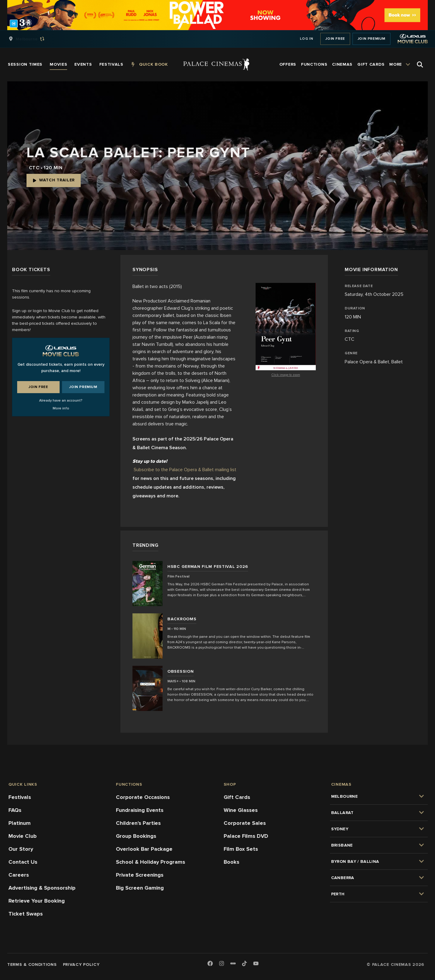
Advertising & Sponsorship (42, 888)
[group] (33, 39)
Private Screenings (140, 875)
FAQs (15, 810)
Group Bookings (136, 836)
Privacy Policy (81, 964)
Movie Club (23, 836)
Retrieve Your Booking (37, 901)
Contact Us (23, 862)
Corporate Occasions (143, 797)
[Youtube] (256, 964)
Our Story (21, 849)
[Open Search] (420, 64)
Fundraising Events (140, 810)
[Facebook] (210, 964)
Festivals (20, 797)
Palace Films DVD (246, 836)
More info (61, 408)
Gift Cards (237, 797)
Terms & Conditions (32, 964)
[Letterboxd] (233, 963)
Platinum (20, 823)
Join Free (335, 39)
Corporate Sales (245, 823)
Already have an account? (61, 401)
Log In (307, 39)
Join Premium (371, 39)
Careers (19, 875)
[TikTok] (244, 963)
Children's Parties (138, 823)
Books (231, 862)
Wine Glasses (241, 810)
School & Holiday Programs (151, 862)
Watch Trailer (54, 180)
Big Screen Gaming (140, 888)
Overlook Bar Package (144, 849)
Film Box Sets (241, 849)
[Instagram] (222, 964)
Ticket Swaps (26, 914)
